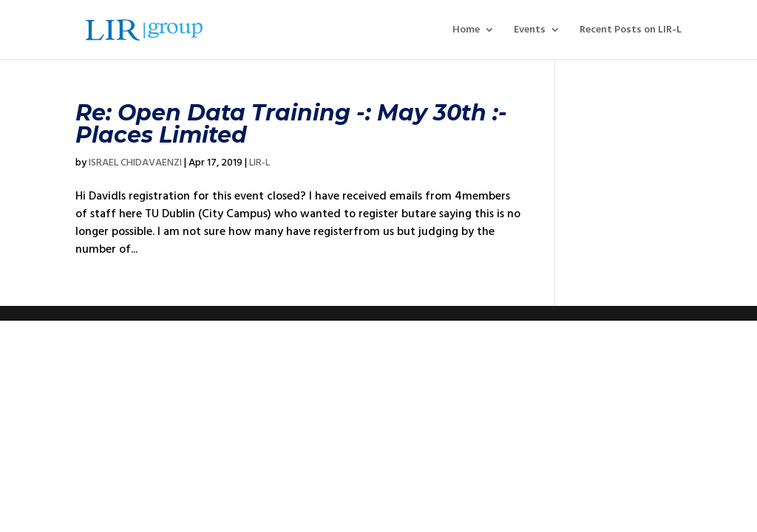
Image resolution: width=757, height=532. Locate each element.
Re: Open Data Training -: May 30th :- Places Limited (291, 124)
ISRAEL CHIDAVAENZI (135, 163)
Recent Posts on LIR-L (631, 31)
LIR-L (259, 163)
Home (466, 31)
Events (530, 31)
